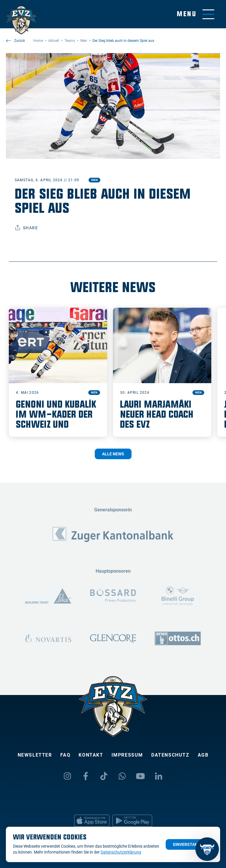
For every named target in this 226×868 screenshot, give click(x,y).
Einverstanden (189, 844)
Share (26, 228)
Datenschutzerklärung (121, 852)
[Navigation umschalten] (196, 14)
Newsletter (35, 755)
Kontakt (91, 755)
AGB (203, 755)
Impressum (127, 755)
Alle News (113, 454)
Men (94, 180)
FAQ (65, 755)
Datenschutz (170, 755)
